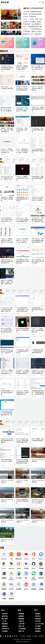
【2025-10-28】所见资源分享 (7, 521)
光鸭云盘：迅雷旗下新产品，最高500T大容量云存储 (22, 68)
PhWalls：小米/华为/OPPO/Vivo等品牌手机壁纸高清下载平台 (22, 89)
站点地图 (35, 636)
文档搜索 (5, 631)
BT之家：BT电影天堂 (30, 17)
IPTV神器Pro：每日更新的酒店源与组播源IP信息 (22, 261)
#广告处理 (18, 397)
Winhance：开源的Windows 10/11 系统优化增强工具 (7, 151)
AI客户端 (35, 291)
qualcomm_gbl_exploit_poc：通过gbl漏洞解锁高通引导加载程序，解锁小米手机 (22, 441)
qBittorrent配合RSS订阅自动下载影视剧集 (22, 501)
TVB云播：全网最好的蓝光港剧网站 (33, 12)
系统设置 (20, 423)
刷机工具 (21, 631)
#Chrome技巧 (3, 445)
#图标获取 (3, 224)
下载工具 (28, 291)
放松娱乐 (11, 599)
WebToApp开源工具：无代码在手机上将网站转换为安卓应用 (7, 330)
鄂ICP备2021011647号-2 (23, 642)
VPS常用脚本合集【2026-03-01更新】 (7, 460)
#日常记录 (3, 484)
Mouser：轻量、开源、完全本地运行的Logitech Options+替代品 (38, 68)
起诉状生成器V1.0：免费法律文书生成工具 (38, 309)
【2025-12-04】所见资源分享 (38, 460)
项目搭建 (38, 629)
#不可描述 (3, 465)
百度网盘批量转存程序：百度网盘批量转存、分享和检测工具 (38, 393)
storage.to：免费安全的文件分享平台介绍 (22, 178)
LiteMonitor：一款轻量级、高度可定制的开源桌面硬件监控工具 (38, 372)
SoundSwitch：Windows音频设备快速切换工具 (22, 351)
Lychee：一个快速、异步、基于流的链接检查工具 (38, 330)
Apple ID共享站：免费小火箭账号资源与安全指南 (38, 261)
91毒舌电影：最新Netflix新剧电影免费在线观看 (33, 32)
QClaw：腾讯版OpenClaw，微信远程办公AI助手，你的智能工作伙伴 (22, 151)
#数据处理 (38, 134)
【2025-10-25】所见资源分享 (38, 521)
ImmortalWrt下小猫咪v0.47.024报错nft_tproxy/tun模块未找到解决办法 (38, 501)
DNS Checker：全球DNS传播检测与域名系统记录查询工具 (38, 240)
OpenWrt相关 (35, 423)
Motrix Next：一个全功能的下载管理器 (7, 88)
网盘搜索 (35, 160)
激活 (26, 578)
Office (34, 559)
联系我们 (41, 636)
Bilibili (26, 589)
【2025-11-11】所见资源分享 (22, 481)
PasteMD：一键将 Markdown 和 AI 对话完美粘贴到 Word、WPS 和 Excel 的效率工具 (7, 372)
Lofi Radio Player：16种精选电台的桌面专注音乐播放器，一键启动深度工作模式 (7, 68)
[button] (19, 21)
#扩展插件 (18, 376)
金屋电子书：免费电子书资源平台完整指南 (7, 199)
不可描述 (26, 569)
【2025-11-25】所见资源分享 (7, 481)
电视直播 (34, 589)
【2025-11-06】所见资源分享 (38, 481)
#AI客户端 (18, 155)
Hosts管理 (19, 578)
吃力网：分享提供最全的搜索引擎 (33, 14)
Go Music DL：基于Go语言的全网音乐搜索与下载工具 (7, 309)
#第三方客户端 (35, 92)
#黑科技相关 (7, 182)
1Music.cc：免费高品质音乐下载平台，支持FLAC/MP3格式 (7, 240)
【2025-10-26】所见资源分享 (22, 521)
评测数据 (4, 578)
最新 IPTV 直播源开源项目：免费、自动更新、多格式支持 (7, 282)
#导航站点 (34, 182)
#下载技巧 (18, 505)
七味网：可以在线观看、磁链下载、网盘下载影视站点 (7, 130)
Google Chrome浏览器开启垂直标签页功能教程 (7, 441)
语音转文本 (6, 629)
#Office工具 (3, 376)
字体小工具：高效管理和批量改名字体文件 (38, 109)
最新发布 (4, 51)
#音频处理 (18, 313)
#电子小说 (3, 203)
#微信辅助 (18, 334)
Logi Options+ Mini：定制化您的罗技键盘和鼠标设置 (37, 351)
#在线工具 (34, 244)
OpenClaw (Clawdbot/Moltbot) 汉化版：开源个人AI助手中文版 (38, 199)
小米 (11, 559)
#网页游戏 (3, 265)
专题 (2, 548)
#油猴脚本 (34, 155)
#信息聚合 (18, 224)
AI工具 (28, 160)
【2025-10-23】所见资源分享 (7, 540)
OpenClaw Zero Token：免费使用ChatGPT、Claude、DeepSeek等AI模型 (7, 178)
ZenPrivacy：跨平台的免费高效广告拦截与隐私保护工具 (22, 393)
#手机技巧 (18, 445)
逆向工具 (21, 626)
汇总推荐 (38, 626)
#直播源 (18, 265)
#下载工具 (3, 92)
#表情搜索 (18, 203)
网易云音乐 (19, 559)
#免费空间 (23, 72)
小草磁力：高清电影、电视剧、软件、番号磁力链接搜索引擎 (33, 22)
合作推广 (16, 636)
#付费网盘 (18, 72)
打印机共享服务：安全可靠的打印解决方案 (7, 393)
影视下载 (15, 160)
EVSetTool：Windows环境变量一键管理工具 (22, 130)
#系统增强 (34, 72)
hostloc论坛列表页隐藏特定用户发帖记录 (38, 151)
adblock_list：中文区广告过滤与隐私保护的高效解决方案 (22, 220)
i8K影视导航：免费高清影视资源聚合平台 (38, 178)
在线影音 (8, 160)
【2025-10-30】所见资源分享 (7, 500)
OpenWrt (4, 559)
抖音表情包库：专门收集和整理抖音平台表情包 (22, 199)
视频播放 (8, 291)
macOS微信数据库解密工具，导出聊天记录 (22, 330)
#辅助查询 (34, 334)
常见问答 (29, 636)
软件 (15, 51)
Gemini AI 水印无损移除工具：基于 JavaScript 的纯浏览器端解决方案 (22, 241)
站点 (11, 51)
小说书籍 (41, 569)
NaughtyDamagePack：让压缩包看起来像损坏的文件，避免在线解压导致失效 (7, 413)
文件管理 (41, 589)
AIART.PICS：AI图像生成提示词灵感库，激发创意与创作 (38, 220)
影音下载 (41, 578)
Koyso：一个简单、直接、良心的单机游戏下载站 (33, 19)
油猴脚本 (14, 291)
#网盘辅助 (34, 397)
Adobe (19, 569)
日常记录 (27, 423)
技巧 (20, 51)
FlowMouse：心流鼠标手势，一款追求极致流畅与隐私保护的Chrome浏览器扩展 (22, 372)
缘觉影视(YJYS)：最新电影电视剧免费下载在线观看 (33, 34)
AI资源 (4, 599)
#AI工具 (2, 182)
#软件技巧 (34, 445)
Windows (41, 559)
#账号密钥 (34, 265)
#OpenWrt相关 (4, 113)
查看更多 (25, 51)
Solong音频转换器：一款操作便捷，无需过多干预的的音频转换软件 (22, 310)
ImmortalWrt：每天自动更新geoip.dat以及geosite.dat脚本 (22, 109)
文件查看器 (22, 629)
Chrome (4, 569)
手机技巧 (14, 423)
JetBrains (11, 569)
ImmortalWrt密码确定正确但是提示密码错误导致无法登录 (22, 461)
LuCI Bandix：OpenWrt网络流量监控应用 (38, 130)
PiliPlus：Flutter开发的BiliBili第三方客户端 (37, 88)
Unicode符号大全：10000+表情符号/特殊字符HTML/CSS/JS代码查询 (7, 220)
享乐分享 (29, 639)
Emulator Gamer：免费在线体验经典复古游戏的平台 (7, 261)
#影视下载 (7, 134)
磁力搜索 (22, 160)
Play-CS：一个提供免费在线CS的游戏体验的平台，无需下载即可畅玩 (33, 29)
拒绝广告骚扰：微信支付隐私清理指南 (38, 440)
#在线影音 (3, 134)
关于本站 (22, 636)
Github (34, 569)
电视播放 (38, 631)
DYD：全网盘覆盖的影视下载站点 (33, 27)
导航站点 (5, 626)
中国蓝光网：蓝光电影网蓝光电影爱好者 (33, 24)
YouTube (26, 559)
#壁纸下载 (18, 92)
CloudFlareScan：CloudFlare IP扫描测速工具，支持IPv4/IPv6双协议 (7, 351)
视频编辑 (21, 291)
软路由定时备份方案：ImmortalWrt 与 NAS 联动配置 (6, 109)
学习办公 (11, 589)
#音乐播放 (3, 72)
